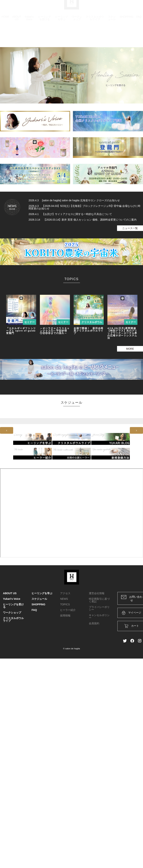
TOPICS (65, 604)
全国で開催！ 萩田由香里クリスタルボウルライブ (89, 331)
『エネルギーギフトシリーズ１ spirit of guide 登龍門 (21, 331)
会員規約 (94, 623)
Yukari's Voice (29, 27)
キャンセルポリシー (99, 616)
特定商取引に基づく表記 (99, 600)
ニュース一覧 (130, 228)
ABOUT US (17, 27)
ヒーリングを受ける (45, 27)
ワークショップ (77, 27)
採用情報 (65, 616)
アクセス (65, 593)
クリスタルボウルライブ (95, 27)
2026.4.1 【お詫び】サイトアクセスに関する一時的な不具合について (70, 214)
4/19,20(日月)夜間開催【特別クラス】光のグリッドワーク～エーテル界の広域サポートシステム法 (122, 333)
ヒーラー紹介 (68, 610)
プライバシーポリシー (99, 608)
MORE (130, 349)
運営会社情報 (97, 593)
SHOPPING (126, 25)
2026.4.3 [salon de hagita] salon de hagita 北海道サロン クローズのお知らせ (74, 200)
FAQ (139, 25)
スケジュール (112, 27)
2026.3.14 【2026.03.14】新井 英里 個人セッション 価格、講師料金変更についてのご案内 (83, 220)
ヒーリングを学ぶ (62, 27)
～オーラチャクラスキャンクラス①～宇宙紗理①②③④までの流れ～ (55, 331)
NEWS (64, 599)
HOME (5, 25)
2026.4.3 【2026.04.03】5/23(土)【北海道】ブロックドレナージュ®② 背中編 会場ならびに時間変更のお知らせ (84, 207)
